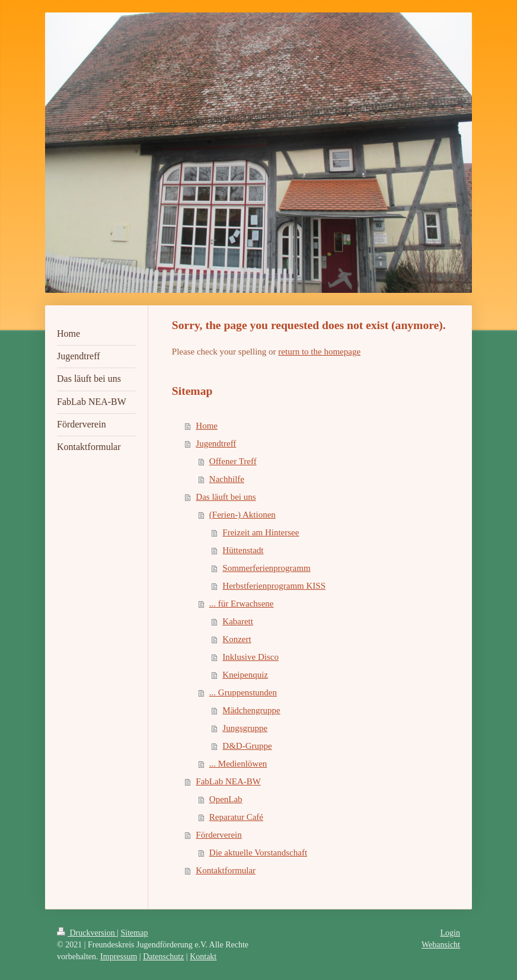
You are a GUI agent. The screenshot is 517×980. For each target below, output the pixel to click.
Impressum (119, 957)
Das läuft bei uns (226, 497)
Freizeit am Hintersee (261, 532)
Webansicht (441, 945)
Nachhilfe (227, 479)
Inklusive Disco (250, 657)
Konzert (237, 639)
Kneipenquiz (245, 675)
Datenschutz (163, 957)
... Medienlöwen (238, 764)
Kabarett (238, 621)
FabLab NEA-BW (228, 781)
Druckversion (87, 933)
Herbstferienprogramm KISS (274, 586)
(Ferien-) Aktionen (242, 515)
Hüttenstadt (243, 550)
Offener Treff (233, 461)
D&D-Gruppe (247, 746)
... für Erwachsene (242, 604)
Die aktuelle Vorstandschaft (258, 853)
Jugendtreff (216, 443)
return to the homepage (319, 352)
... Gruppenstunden (243, 692)
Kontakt (203, 957)
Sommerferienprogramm (266, 568)
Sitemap (135, 933)
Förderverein (218, 835)
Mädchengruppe (251, 710)
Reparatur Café (236, 817)
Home (207, 426)
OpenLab (226, 799)
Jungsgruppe (245, 728)
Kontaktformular (226, 870)
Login (450, 933)
